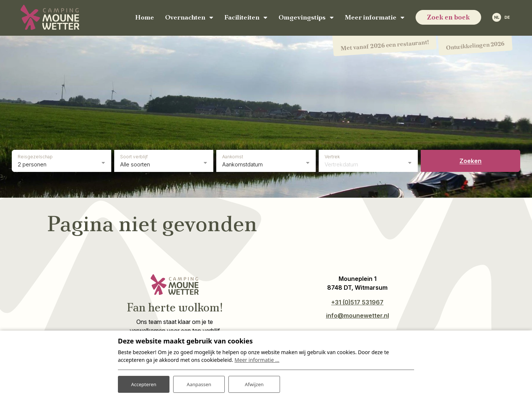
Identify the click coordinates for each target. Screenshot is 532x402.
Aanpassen (199, 383)
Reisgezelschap (35, 155)
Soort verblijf (134, 155)
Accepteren (144, 383)
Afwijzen (254, 383)
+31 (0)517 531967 (357, 301)
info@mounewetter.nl (358, 314)
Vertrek (332, 155)
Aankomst (233, 155)
